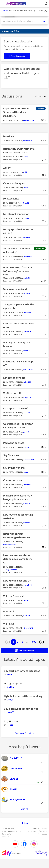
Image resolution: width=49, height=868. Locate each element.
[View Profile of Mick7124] (27, 351)
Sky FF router (11, 721)
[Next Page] (42, 642)
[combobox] (22, 21)
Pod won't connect (14, 443)
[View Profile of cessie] (25, 600)
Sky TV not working (14, 468)
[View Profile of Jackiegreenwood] (10, 570)
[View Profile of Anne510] (27, 413)
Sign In (46, 4)
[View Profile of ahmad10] (27, 485)
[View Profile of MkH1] (26, 188)
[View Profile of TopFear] (26, 218)
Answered (40, 248)
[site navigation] (3, 4)
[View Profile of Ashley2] (26, 172)
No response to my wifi (16, 409)
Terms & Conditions (39, 829)
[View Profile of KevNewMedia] (29, 120)
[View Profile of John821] (26, 203)
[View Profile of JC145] (26, 157)
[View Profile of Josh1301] (27, 331)
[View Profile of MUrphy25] (27, 397)
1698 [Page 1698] (34, 642)
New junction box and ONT (18, 581)
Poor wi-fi (9, 611)
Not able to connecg (14, 378)
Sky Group (6, 836)
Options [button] (39, 96)
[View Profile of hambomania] (29, 460)
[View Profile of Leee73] (11, 712)
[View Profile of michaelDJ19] (28, 370)
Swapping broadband (15, 289)
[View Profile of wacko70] (27, 278)
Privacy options (8, 829)
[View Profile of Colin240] (27, 616)
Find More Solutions (24, 733)
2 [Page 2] (18, 642)
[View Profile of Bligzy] (26, 472)
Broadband (9, 136)
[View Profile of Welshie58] (28, 256)
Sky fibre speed (12, 455)
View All (24, 809)
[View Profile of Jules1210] (27, 382)
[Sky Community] (16, 4)
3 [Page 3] (22, 642)
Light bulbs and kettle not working (23, 696)
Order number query (14, 183)
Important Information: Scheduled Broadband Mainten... (16, 112)
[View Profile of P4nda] (10, 725)
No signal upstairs (14, 684)
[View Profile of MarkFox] (27, 447)
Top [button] (26, 823)
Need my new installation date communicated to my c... (18, 559)
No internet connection (16, 214)
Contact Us (43, 834)
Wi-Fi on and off (12, 393)
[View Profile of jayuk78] (26, 432)
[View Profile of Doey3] (10, 700)
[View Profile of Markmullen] (28, 141)
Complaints (6, 834)
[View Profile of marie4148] (28, 585)
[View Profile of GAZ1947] (27, 293)
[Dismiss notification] (46, 11)
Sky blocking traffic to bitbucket (22, 671)
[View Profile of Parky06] (27, 504)
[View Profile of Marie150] (26, 237)
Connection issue (13, 480)
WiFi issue (9, 624)
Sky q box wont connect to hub (21, 709)
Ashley (7, 168)
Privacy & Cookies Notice (11, 831)
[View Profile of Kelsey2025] (28, 628)
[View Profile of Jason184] (28, 312)
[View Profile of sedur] (10, 674)
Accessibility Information (38, 831)
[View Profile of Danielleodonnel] (10, 544)
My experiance (11, 199)
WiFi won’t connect (14, 596)
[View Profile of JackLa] (10, 687)
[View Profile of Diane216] (27, 523)
